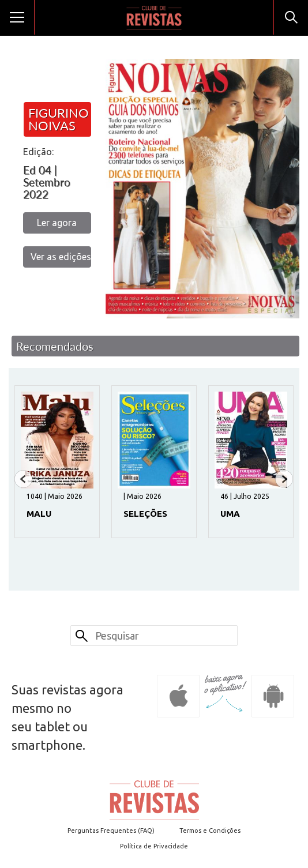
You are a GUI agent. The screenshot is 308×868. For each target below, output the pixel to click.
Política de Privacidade (154, 846)
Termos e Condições (210, 831)
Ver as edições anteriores (61, 257)
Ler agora (57, 223)
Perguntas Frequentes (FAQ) (111, 831)
